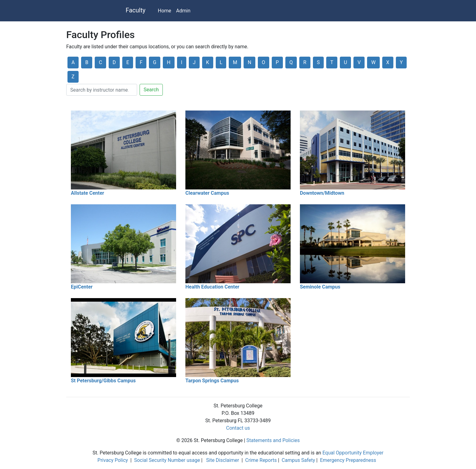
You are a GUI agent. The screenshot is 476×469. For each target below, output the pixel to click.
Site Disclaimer (223, 460)
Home (164, 11)
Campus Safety (298, 460)
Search (151, 90)
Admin (183, 11)
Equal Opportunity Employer (353, 453)
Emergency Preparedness (348, 460)
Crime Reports (261, 460)
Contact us (238, 428)
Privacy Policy (113, 460)
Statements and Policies (273, 440)
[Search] (102, 90)
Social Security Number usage (167, 460)
